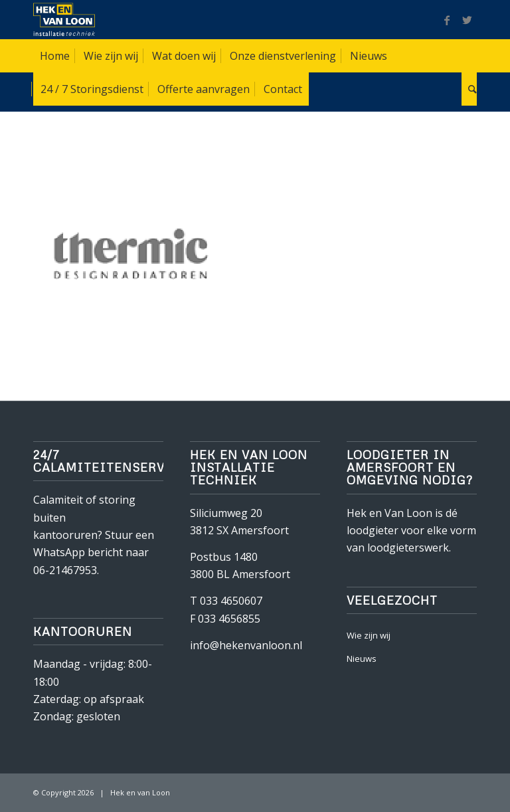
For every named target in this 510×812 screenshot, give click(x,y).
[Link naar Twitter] (467, 20)
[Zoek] (469, 89)
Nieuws (362, 659)
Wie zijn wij (369, 635)
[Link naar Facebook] (447, 20)
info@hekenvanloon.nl (246, 645)
